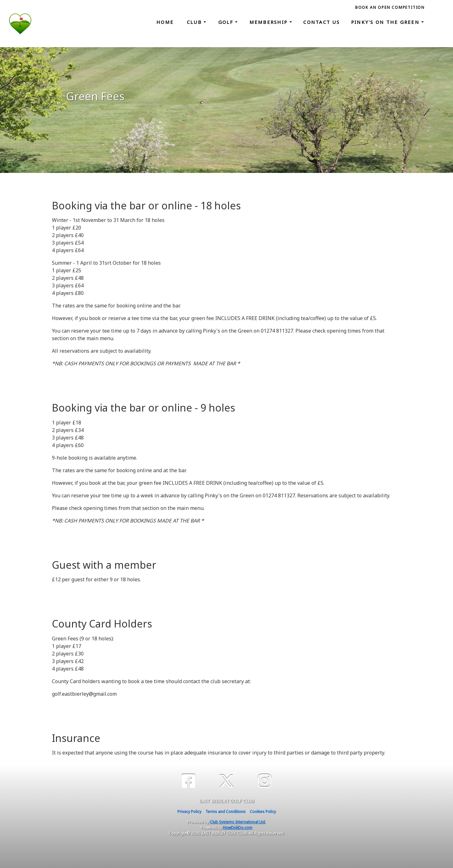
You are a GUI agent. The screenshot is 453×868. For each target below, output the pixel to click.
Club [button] (195, 22)
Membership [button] (270, 22)
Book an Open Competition (390, 7)
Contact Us (322, 22)
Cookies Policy (263, 812)
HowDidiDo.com (238, 828)
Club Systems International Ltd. (238, 822)
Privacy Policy (189, 812)
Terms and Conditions (226, 812)
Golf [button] (227, 22)
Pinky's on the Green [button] (386, 22)
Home (165, 22)
